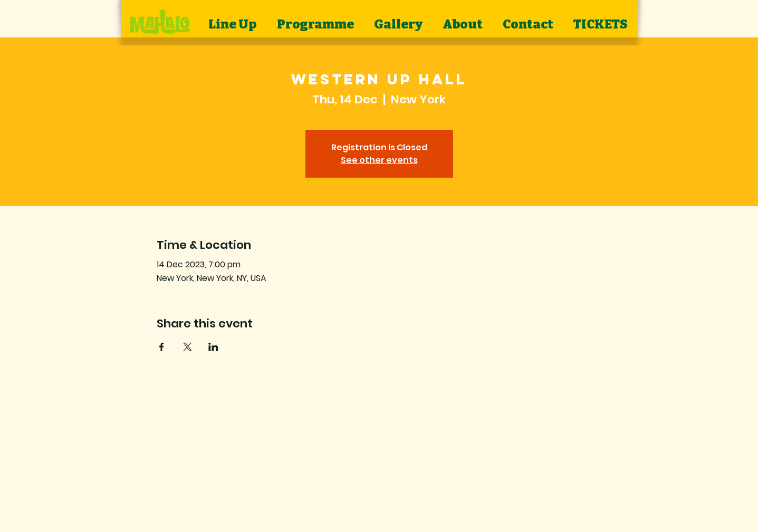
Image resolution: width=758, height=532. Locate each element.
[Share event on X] (188, 347)
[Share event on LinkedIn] (213, 347)
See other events (379, 160)
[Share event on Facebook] (162, 347)
